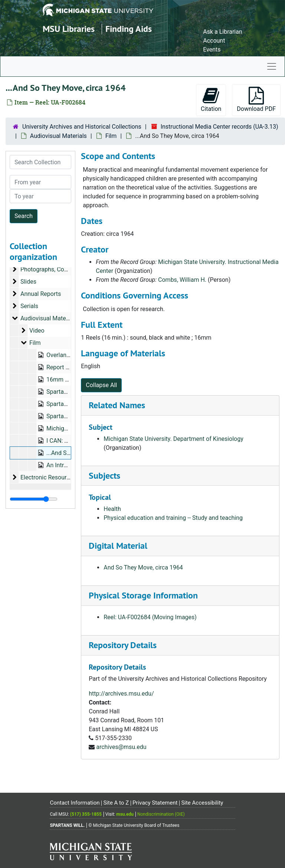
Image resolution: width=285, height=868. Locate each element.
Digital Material (118, 546)
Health (112, 509)
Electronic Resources (48, 477)
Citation (211, 100)
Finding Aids (129, 29)
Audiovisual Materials (58, 136)
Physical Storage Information (143, 595)
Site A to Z (116, 803)
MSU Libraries (69, 29)
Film (111, 136)
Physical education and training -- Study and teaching (173, 518)
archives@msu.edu (121, 747)
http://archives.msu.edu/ (121, 694)
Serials (29, 306)
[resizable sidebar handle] (34, 499)
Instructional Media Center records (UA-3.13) (220, 127)
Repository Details (123, 645)
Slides (28, 282)
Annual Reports (41, 294)
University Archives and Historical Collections (82, 127)
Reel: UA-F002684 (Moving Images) (150, 617)
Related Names (117, 405)
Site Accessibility (202, 803)
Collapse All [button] (101, 385)
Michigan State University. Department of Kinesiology (173, 439)
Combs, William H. (182, 280)
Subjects (104, 476)
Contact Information (75, 803)
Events (212, 49)
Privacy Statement (155, 803)
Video (37, 331)
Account (214, 41)
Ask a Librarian (223, 32)
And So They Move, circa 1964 (143, 567)
